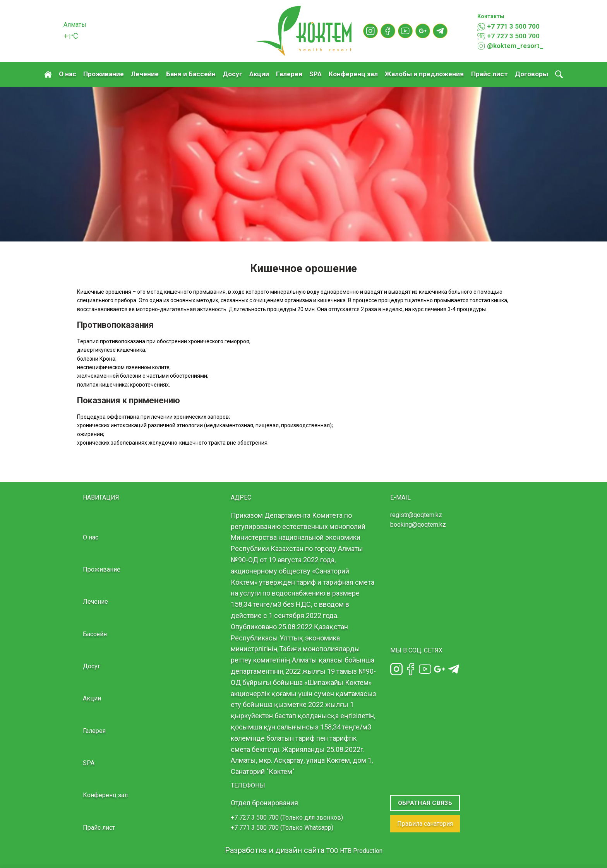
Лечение (145, 74)
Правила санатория (425, 824)
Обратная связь (425, 803)
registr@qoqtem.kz (416, 515)
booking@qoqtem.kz (418, 525)
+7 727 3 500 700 (508, 36)
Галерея (289, 74)
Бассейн (95, 634)
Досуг (232, 74)
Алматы (75, 25)
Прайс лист (490, 74)
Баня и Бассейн (191, 74)
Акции (259, 74)
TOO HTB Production (354, 851)
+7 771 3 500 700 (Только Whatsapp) (282, 828)
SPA (316, 74)
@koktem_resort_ (510, 46)
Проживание (104, 74)
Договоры (532, 74)
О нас (68, 74)
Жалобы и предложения (424, 74)
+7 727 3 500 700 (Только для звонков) (287, 817)
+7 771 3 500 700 (508, 27)
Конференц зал (353, 74)
